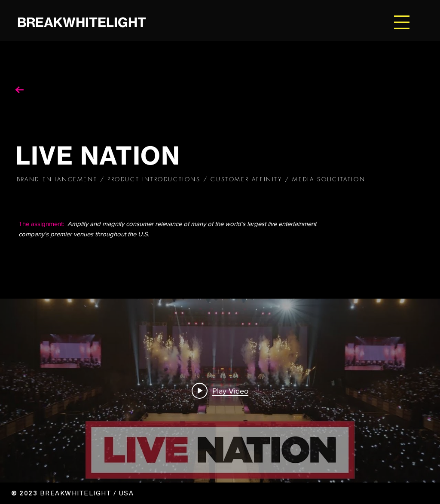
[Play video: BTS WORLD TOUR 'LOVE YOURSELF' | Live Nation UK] (220, 391)
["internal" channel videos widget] (220, 391)
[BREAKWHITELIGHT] (97, 22)
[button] (402, 22)
